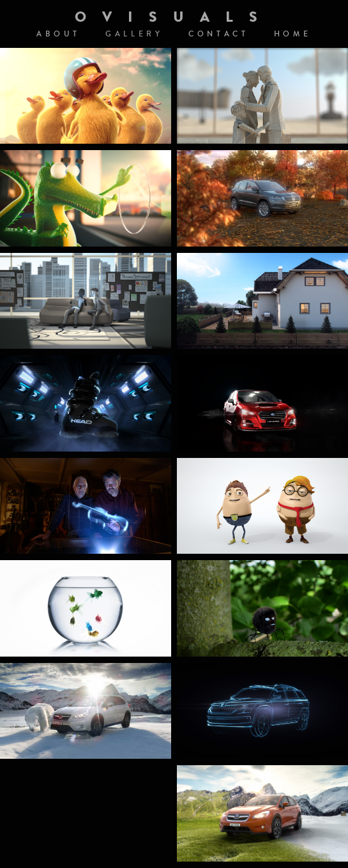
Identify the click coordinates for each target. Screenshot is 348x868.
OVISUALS (174, 17)
